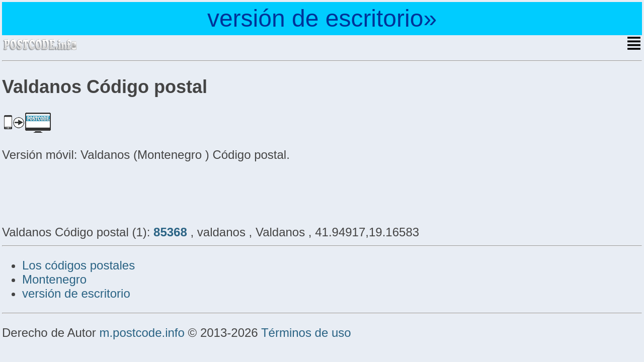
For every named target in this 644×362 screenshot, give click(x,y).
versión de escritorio (76, 293)
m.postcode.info (142, 333)
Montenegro (54, 279)
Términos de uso (306, 333)
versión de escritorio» (322, 18)
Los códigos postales (78, 265)
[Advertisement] (83, 192)
